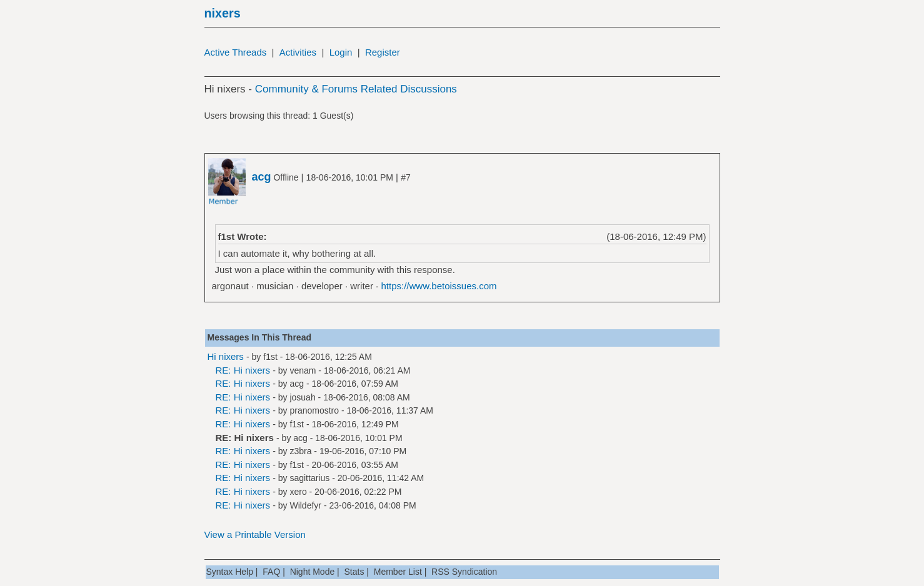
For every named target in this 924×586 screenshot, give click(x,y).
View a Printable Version (255, 534)
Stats (354, 572)
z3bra (300, 451)
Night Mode (313, 572)
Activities (298, 52)
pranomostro (314, 410)
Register (383, 52)
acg (297, 384)
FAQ (271, 572)
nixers (223, 13)
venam (303, 370)
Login (341, 52)
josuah (302, 397)
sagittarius (309, 478)
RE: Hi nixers (243, 370)
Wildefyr (305, 505)
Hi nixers (226, 356)
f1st (270, 357)
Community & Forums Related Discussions (356, 89)
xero (298, 492)
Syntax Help (230, 572)
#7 (406, 177)
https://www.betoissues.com (439, 286)
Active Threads (236, 52)
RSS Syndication (464, 572)
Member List (398, 572)
